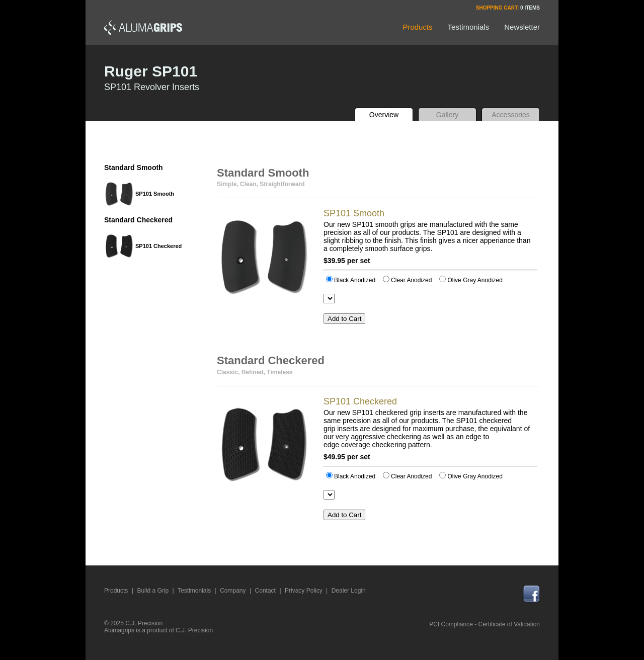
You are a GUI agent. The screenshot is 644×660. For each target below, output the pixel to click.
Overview (384, 115)
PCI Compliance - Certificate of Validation (485, 624)
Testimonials (194, 591)
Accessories (510, 115)
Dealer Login (349, 591)
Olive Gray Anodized (471, 280)
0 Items (530, 8)
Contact (265, 591)
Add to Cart (344, 319)
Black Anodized (351, 280)
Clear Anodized (407, 280)
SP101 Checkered (158, 246)
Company (233, 591)
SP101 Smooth (155, 194)
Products (116, 591)
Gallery (447, 115)
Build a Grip (153, 591)
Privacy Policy (304, 591)
